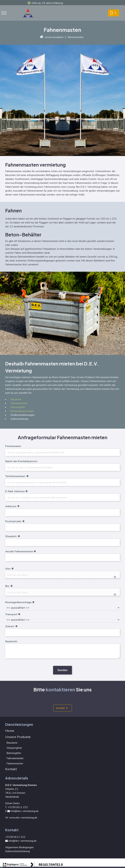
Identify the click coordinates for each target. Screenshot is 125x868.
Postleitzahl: (13, 521)
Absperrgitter (14, 748)
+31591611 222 (18, 807)
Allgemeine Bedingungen (19, 847)
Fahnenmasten (15, 764)
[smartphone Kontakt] (113, 13)
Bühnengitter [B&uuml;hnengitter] (14, 753)
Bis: (7, 586)
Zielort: (10, 626)
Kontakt (60, 708)
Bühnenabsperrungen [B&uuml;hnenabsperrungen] (22, 411)
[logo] (29, 19)
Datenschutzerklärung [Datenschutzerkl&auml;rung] (17, 851)
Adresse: (11, 506)
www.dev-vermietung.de (23, 818)
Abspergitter (18, 407)
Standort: (11, 536)
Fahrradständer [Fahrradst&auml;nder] (19, 403)
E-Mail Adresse (15, 491)
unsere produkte (54, 37)
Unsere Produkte (18, 737)
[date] (62, 575)
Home (10, 731)
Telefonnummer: (15, 476)
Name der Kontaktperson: (21, 461)
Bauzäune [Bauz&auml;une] (16, 399)
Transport (11, 614)
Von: (8, 569)
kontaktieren (60, 689)
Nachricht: (11, 641)
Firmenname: (13, 446)
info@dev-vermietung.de (23, 811)
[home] (42, 37)
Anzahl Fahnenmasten (19, 551)
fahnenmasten (76, 37)
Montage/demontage (18, 602)
